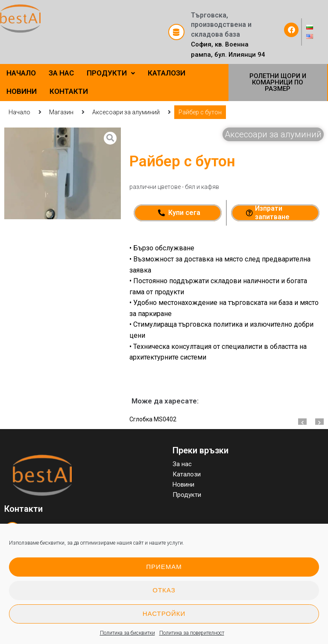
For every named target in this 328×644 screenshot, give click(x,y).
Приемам (164, 567)
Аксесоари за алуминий (126, 112)
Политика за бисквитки (127, 633)
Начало (19, 112)
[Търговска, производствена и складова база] (176, 32)
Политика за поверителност (192, 633)
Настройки (164, 614)
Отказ (164, 590)
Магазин (61, 112)
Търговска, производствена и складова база (221, 25)
